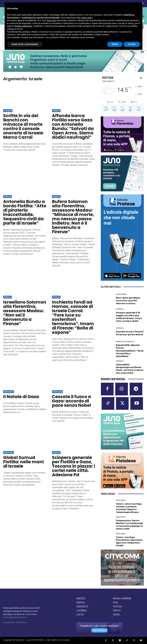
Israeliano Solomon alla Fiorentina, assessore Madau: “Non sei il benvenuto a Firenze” (25, 313)
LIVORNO (81, 610)
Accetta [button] (132, 44)
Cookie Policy (9, 622)
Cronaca (8, 110)
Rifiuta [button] (115, 44)
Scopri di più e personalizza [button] (25, 44)
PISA (115, 602)
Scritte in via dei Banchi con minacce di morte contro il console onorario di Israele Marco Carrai (23, 126)
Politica (56, 110)
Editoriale (9, 391)
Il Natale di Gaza (21, 397)
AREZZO (81, 598)
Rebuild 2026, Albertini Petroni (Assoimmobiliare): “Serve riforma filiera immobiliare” (130, 350)
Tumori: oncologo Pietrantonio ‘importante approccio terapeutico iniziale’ (129, 541)
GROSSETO (82, 606)
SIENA (116, 615)
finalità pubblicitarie (24, 26)
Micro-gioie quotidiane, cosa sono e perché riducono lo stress (128, 300)
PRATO (117, 610)
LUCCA (80, 615)
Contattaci (99, 630)
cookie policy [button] (87, 18)
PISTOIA (117, 606)
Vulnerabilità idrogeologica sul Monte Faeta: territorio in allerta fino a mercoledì (130, 369)
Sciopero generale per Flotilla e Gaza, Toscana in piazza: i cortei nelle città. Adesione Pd (73, 466)
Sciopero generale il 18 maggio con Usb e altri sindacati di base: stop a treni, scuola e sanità (129, 317)
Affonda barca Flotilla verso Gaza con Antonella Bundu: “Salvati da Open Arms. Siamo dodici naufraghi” (73, 126)
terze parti (51, 20)
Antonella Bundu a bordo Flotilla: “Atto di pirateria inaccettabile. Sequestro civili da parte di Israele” (25, 212)
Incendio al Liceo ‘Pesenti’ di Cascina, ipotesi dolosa (130, 333)
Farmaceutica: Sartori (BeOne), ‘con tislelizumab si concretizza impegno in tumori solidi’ (129, 525)
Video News (121, 500)
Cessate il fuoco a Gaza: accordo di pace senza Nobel (71, 401)
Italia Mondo (121, 294)
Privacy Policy (21, 622)
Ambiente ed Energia (125, 342)
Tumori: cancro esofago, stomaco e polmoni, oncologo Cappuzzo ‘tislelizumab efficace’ (129, 508)
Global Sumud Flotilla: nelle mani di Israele (23, 462)
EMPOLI (81, 602)
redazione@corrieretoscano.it (15, 617)
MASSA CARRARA (122, 598)
